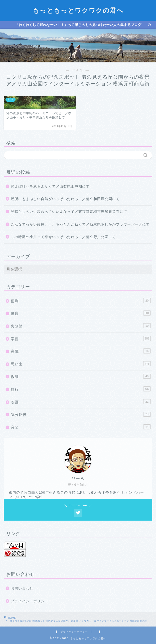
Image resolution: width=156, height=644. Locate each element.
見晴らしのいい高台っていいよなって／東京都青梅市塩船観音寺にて (69, 212)
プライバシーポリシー (30, 601)
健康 (81, 313)
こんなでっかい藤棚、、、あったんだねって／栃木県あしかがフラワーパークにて (80, 224)
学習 (81, 338)
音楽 (81, 427)
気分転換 (81, 414)
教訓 (81, 376)
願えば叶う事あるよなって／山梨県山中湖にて (50, 186)
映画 (81, 402)
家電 (81, 351)
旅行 (81, 389)
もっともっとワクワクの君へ (78, 10)
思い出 (81, 364)
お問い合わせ (22, 588)
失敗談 (81, 326)
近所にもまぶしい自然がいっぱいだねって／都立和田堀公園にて (65, 199)
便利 (81, 301)
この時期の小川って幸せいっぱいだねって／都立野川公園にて (63, 237)
